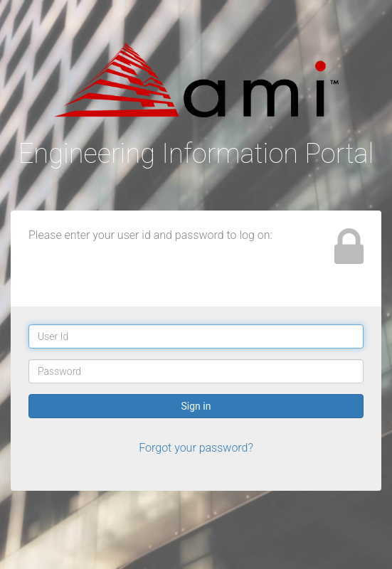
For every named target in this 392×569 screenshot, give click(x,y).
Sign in (196, 406)
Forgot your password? (196, 448)
